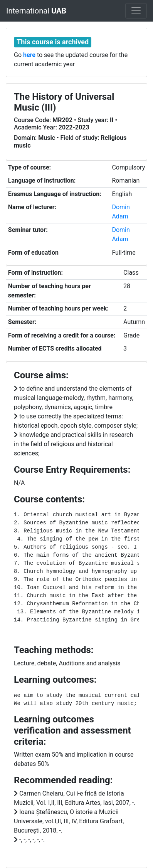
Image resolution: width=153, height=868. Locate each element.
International (36, 11)
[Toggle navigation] (136, 11)
